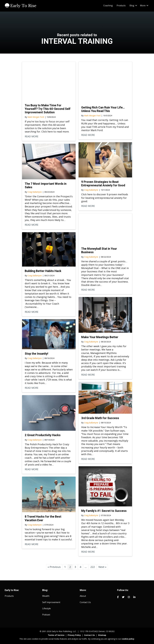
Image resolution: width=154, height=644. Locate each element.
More (143, 6)
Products (121, 6)
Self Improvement (51, 602)
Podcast (46, 615)
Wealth (46, 596)
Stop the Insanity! (36, 354)
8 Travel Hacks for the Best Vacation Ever (43, 518)
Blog (132, 6)
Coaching (108, 6)
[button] (136, 6)
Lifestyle (46, 608)
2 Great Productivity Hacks (43, 435)
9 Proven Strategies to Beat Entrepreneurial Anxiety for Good (103, 184)
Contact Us (85, 602)
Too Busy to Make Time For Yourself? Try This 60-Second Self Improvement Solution (48, 109)
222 (93, 567)
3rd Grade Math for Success (100, 418)
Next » (102, 567)
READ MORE (32, 136)
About (83, 596)
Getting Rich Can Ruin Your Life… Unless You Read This (103, 109)
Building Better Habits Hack (43, 271)
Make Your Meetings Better (100, 337)
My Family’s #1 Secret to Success (104, 511)
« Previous (54, 567)
